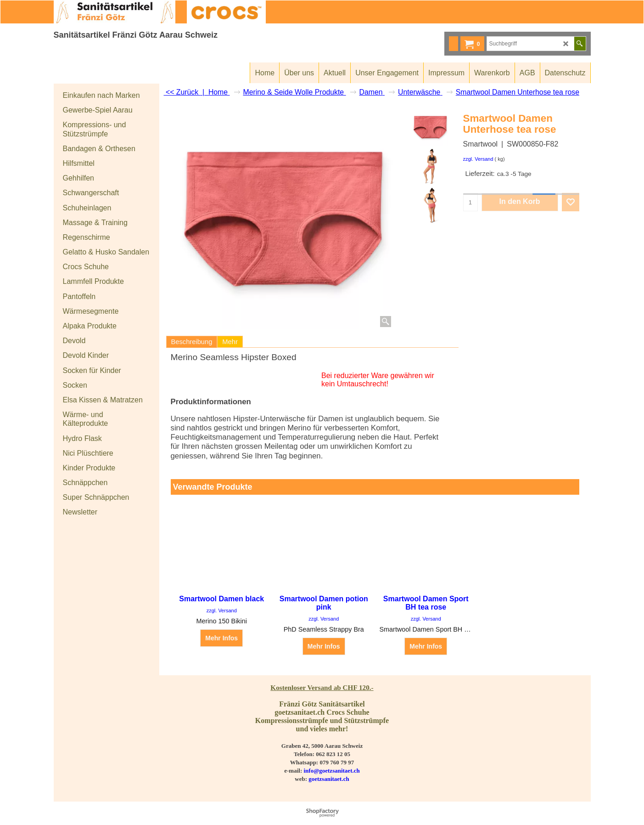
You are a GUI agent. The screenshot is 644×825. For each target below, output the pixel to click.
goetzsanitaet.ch (329, 779)
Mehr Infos (221, 639)
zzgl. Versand (478, 159)
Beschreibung (192, 342)
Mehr (230, 342)
